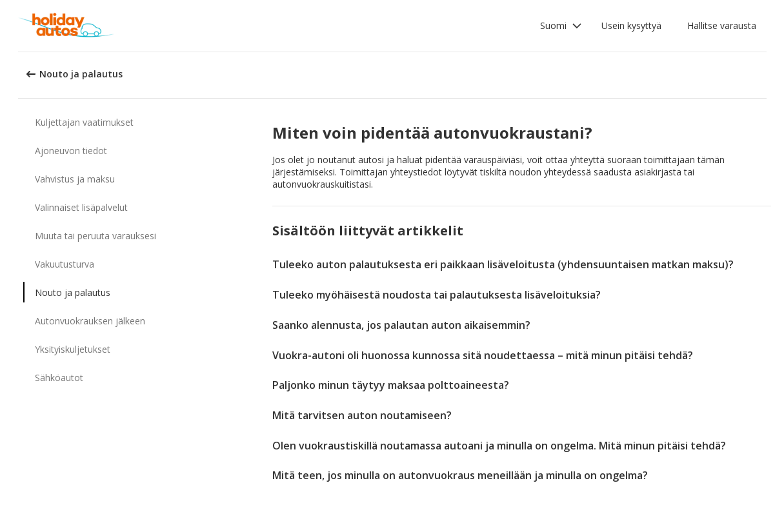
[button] (561, 26)
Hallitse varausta (722, 25)
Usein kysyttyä (631, 25)
